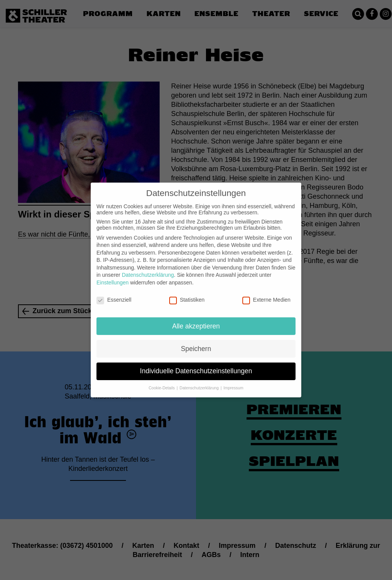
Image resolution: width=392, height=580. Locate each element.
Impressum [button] (234, 382)
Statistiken (187, 294)
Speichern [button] (196, 342)
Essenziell (114, 294)
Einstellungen (113, 276)
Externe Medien (266, 294)
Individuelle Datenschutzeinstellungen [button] (196, 365)
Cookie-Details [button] (162, 382)
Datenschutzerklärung (148, 269)
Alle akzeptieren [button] (196, 320)
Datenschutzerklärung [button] (200, 382)
